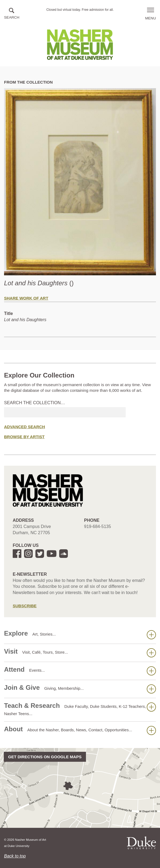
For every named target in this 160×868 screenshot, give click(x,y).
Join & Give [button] (80, 689)
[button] (12, 14)
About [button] (80, 730)
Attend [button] (80, 671)
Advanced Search (24, 427)
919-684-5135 (98, 526)
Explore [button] (80, 634)
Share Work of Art (26, 298)
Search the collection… (35, 403)
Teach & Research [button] (80, 709)
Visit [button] (80, 653)
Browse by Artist (24, 437)
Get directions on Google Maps (45, 757)
